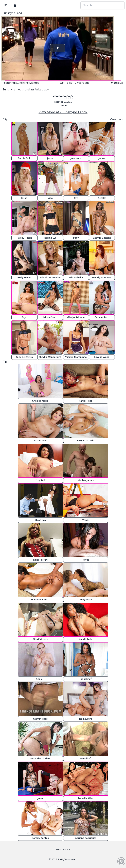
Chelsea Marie (40, 401)
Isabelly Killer (86, 798)
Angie (40, 679)
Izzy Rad (40, 480)
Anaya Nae (40, 440)
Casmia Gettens (102, 238)
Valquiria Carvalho (50, 277)
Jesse (50, 158)
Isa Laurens (86, 719)
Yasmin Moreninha (76, 357)
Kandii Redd (86, 401)
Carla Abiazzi (102, 317)
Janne (102, 158)
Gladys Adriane (76, 317)
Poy (24, 317)
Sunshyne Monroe (28, 83)
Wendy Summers (102, 277)
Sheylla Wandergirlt (50, 357)
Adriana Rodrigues (86, 838)
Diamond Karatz (40, 599)
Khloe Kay (40, 520)
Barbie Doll (24, 158)
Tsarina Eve (50, 238)
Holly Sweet (24, 277)
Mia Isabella (76, 277)
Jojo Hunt (76, 158)
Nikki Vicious (40, 639)
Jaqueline (86, 679)
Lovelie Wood (102, 357)
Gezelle (102, 198)
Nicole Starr (50, 317)
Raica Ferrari (40, 560)
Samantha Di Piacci (40, 758)
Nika (50, 198)
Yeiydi (86, 520)
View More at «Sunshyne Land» (63, 112)
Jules (40, 798)
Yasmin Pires (40, 719)
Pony (76, 238)
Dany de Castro (24, 357)
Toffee (86, 560)
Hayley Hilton (24, 238)
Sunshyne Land (12, 13)
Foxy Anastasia (86, 440)
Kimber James (86, 480)
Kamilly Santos (40, 838)
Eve (76, 198)
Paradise (86, 758)
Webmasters (63, 849)
